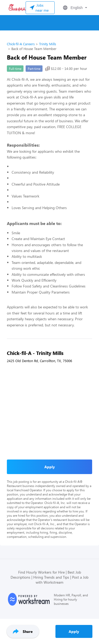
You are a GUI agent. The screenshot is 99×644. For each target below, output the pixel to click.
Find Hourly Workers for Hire (41, 572)
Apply (74, 631)
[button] (74, 8)
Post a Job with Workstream (62, 580)
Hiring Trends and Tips (51, 577)
